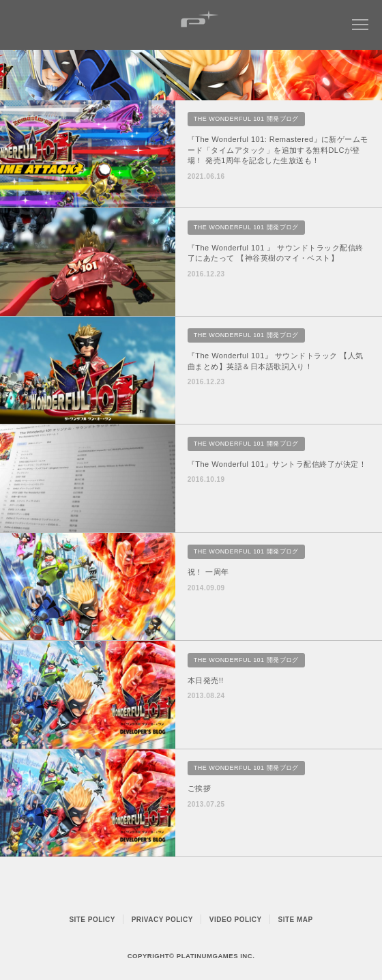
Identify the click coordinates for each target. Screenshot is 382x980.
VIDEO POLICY (236, 920)
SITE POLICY (92, 920)
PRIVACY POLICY (162, 920)
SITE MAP (296, 920)
